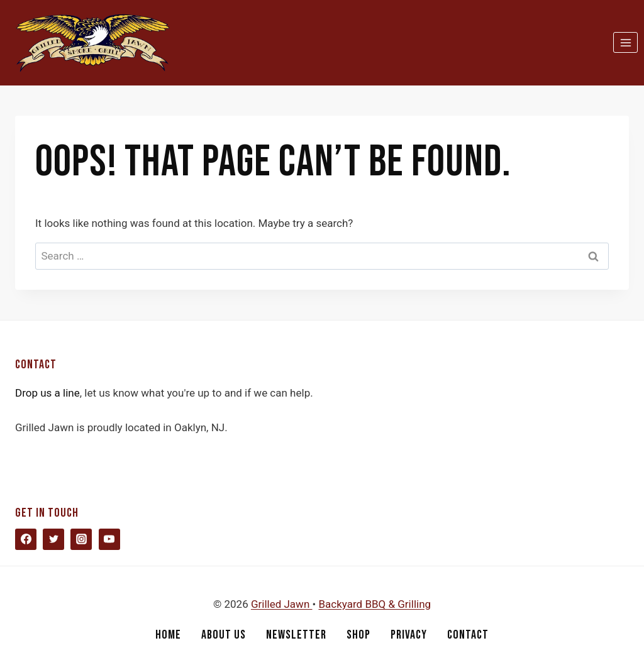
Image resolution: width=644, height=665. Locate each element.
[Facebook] (26, 539)
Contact (468, 635)
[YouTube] (109, 539)
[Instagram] (81, 539)
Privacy (409, 635)
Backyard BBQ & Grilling (375, 604)
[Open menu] (625, 42)
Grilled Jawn (282, 604)
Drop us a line (47, 393)
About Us (224, 635)
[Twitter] (53, 539)
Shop (358, 635)
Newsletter (296, 635)
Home (168, 635)
